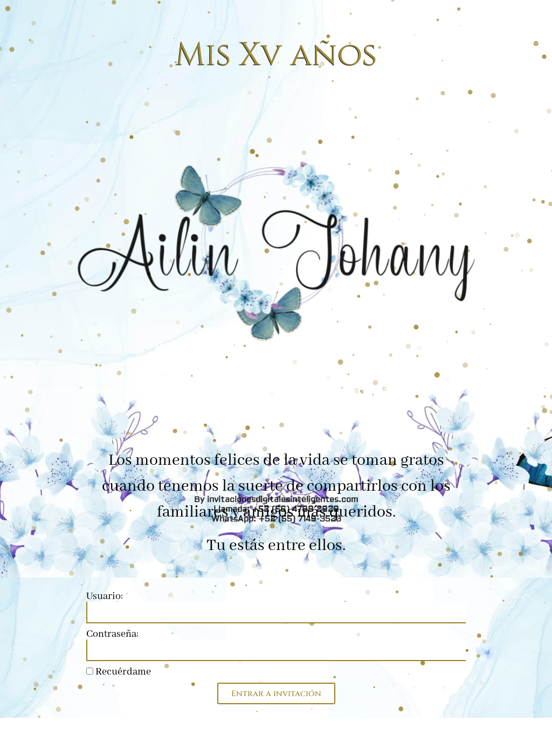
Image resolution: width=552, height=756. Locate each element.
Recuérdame (119, 672)
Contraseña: (112, 634)
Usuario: (105, 596)
